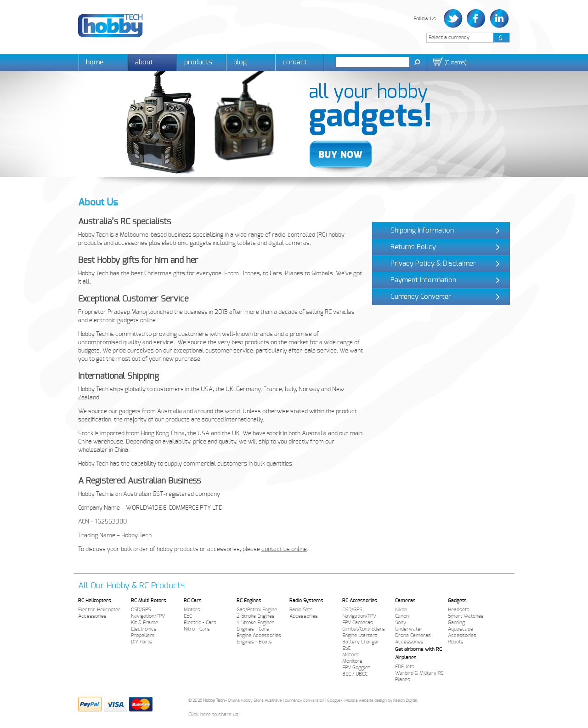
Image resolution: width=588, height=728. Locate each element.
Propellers (143, 635)
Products (198, 62)
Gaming (456, 623)
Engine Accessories (259, 635)
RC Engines (249, 600)
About (144, 62)
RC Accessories (360, 600)
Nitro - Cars (197, 629)
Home (95, 62)
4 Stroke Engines (256, 623)
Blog (240, 62)
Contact (295, 62)
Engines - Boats (254, 642)
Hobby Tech (110, 26)
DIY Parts (141, 642)
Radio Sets (301, 610)
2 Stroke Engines (256, 616)
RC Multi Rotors (149, 600)
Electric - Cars (200, 623)
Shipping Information (422, 230)
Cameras (405, 600)
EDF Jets (405, 667)
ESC (188, 616)
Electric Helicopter (99, 610)
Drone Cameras (413, 635)
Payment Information (423, 280)
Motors (192, 610)
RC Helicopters (95, 600)
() (455, 63)
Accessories (92, 616)
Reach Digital (405, 701)
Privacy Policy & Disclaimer (433, 264)
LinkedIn (498, 19)
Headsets (459, 610)
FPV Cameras (358, 623)
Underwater (409, 629)
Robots (456, 642)
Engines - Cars (253, 629)
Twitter (454, 19)
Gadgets (457, 600)
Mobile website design (366, 701)
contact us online (284, 549)
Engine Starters (360, 635)
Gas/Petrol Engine (257, 610)
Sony (401, 623)
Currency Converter (421, 297)
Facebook (476, 19)
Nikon (401, 610)
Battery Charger (361, 642)
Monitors (352, 661)
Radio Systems (306, 600)
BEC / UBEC (355, 674)
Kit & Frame (144, 623)
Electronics (144, 629)
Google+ (335, 701)
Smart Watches (466, 616)
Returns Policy (413, 247)
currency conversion (305, 701)
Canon (402, 616)
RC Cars (193, 600)
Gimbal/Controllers (364, 629)
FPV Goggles (356, 668)
